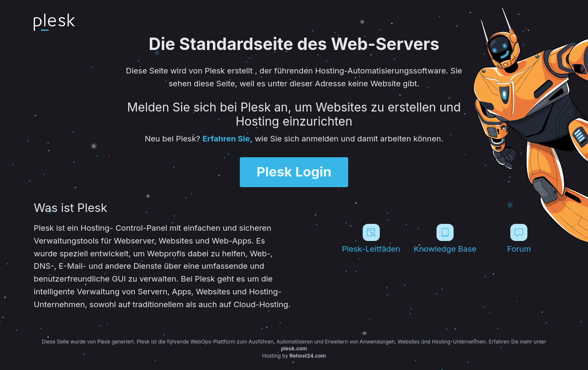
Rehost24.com (308, 356)
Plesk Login (294, 172)
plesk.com (294, 348)
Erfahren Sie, (227, 138)
